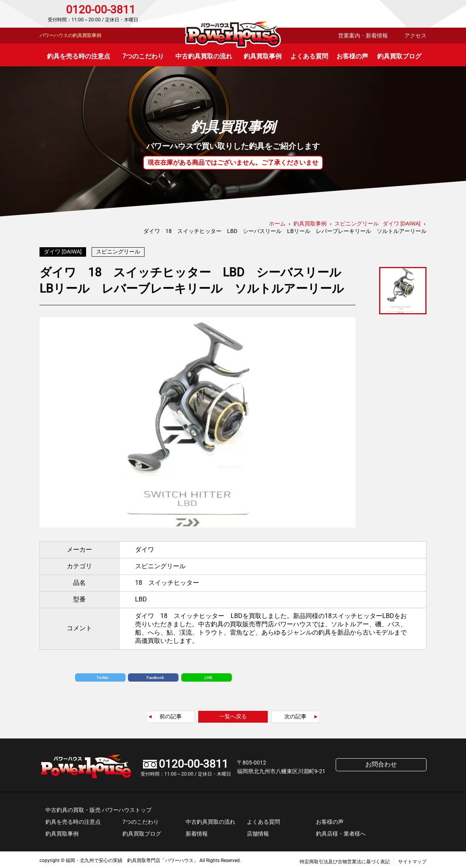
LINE (208, 675)
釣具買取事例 (263, 56)
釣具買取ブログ (399, 56)
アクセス (415, 36)
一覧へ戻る (233, 714)
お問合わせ (393, 14)
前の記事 (171, 714)
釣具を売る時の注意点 (79, 56)
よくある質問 (309, 56)
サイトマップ (412, 860)
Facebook (155, 675)
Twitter (102, 675)
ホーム (277, 224)
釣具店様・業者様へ (341, 832)
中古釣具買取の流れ (204, 56)
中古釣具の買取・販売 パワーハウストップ (99, 808)
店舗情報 (258, 832)
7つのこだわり (143, 56)
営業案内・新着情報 (363, 36)
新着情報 (197, 832)
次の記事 (295, 714)
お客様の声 (352, 56)
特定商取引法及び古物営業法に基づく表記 (345, 860)
